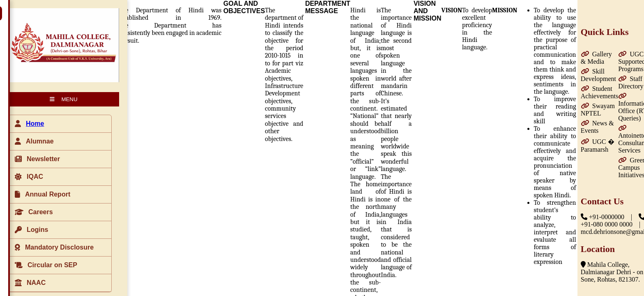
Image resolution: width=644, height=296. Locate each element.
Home (35, 124)
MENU (63, 99)
